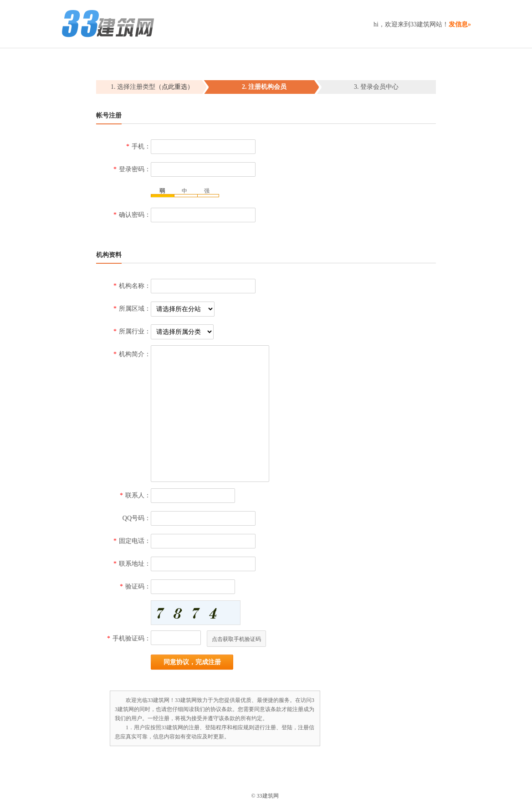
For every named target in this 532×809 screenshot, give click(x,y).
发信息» (460, 24)
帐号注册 (109, 115)
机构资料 (109, 255)
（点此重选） (174, 87)
